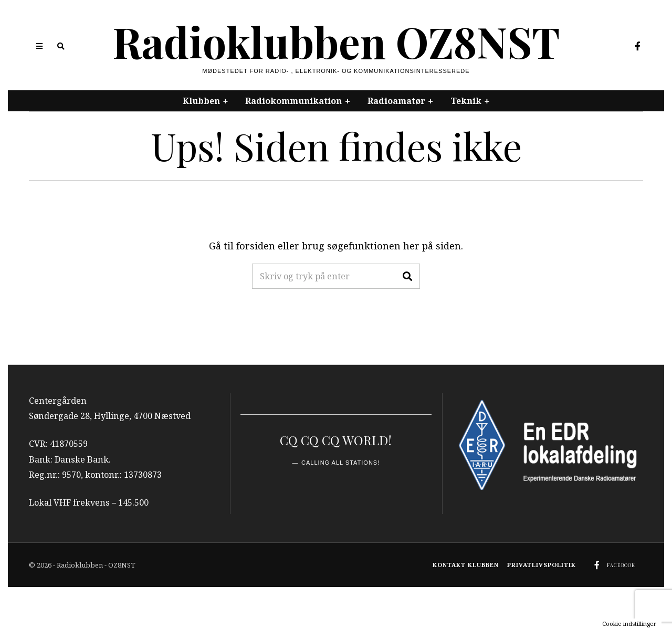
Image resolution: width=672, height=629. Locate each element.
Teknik (466, 101)
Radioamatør (396, 101)
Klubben (201, 101)
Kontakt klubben (466, 565)
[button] (407, 276)
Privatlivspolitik (542, 565)
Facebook (621, 565)
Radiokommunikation (293, 101)
